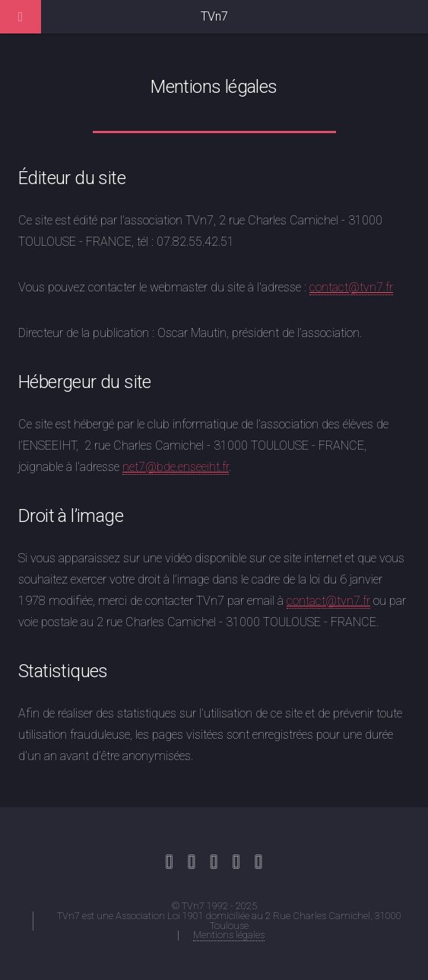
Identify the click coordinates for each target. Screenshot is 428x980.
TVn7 (214, 16)
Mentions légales (229, 935)
